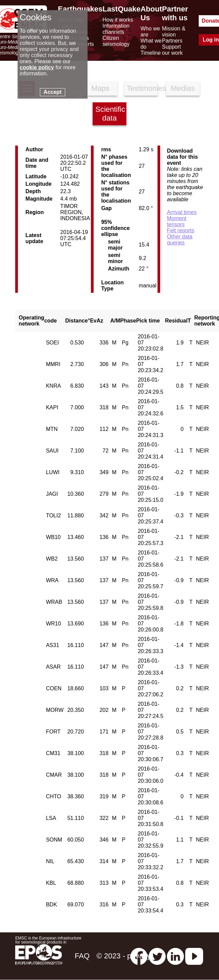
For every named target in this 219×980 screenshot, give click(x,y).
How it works (118, 20)
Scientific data (110, 114)
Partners (172, 41)
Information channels (116, 29)
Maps (100, 88)
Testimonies (142, 88)
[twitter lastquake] (157, 956)
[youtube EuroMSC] (194, 956)
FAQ (82, 956)
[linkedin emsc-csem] (175, 956)
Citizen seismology (116, 41)
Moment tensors (177, 221)
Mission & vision (174, 32)
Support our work (172, 50)
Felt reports (181, 230)
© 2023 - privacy (124, 956)
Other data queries (180, 240)
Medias (183, 88)
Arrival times (182, 212)
